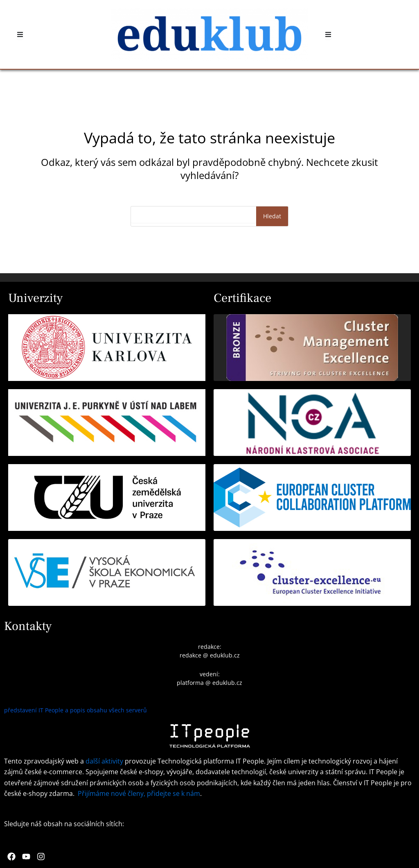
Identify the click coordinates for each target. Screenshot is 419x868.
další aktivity (104, 761)
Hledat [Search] (272, 216)
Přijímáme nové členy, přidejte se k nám (139, 793)
